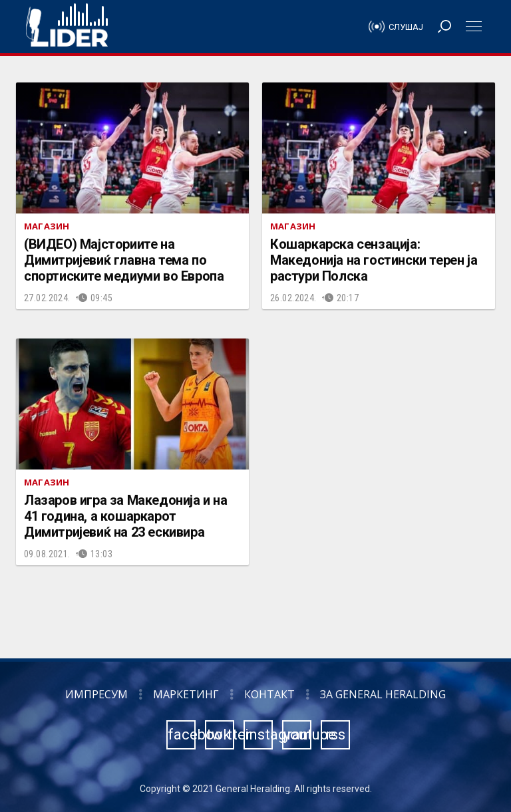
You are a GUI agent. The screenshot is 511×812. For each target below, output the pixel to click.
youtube (297, 735)
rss (335, 735)
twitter (220, 735)
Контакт (269, 694)
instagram (259, 735)
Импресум (96, 694)
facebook (182, 735)
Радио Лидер (67, 27)
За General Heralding (383, 694)
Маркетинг (186, 694)
